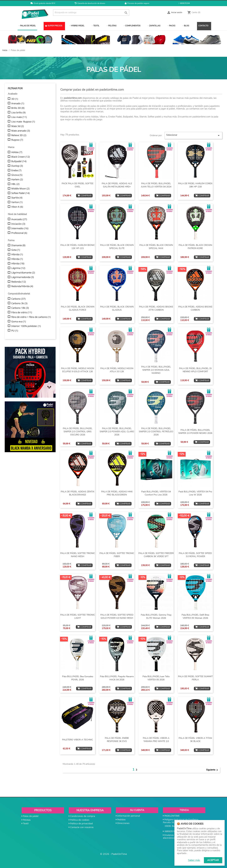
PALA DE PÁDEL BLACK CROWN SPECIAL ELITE (117, 247)
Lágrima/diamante (23, 273)
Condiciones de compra (83, 816)
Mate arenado (21, 131)
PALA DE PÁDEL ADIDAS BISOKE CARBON (195, 308)
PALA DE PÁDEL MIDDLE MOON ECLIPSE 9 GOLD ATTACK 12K (78, 370)
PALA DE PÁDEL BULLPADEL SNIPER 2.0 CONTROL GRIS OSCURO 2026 (78, 432)
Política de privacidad (81, 823)
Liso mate (19, 117)
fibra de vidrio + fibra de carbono (31, 317)
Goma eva (19, 322)
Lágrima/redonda (23, 277)
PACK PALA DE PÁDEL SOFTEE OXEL (78, 185)
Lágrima (18, 268)
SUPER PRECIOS (54, 26)
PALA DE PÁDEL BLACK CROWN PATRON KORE (195, 247)
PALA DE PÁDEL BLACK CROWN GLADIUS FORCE (78, 308)
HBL (15, 184)
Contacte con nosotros (82, 827)
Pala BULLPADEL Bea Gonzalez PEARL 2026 (78, 678)
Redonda (19, 282)
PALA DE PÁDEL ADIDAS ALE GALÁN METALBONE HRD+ (117, 185)
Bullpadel (19, 161)
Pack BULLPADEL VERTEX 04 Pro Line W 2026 (195, 493)
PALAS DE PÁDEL (27, 26)
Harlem (17, 180)
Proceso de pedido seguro (137, 3)
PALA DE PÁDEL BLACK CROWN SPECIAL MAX (156, 247)
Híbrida (17, 254)
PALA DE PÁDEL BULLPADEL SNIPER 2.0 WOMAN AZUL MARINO (156, 370)
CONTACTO (203, 26)
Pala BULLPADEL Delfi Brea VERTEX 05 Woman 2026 (195, 616)
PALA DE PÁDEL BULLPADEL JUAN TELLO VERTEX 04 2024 (156, 185)
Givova (17, 175)
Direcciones (123, 823)
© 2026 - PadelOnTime (114, 854)
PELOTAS (112, 26)
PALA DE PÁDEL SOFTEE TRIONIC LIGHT (78, 616)
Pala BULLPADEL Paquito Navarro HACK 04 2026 (117, 678)
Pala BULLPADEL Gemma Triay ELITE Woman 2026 (156, 616)
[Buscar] (91, 13)
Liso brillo (18, 113)
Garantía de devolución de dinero (90, 3)
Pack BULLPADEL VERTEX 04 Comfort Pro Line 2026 (156, 493)
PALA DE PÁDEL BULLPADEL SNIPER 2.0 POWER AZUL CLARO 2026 (117, 432)
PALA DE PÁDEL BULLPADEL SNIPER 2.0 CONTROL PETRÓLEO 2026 (156, 432)
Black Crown (21, 157)
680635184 (184, 3)
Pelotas (27, 820)
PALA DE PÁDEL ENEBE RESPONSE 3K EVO (117, 740)
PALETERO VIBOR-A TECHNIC (78, 740)
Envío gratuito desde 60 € (43, 3)
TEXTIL (96, 26)
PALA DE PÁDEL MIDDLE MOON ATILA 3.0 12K (117, 370)
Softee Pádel (20, 193)
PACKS (172, 26)
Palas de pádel (31, 816)
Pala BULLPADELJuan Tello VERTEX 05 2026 (156, 678)
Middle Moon (20, 189)
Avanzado (19, 219)
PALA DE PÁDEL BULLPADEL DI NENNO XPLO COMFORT (195, 370)
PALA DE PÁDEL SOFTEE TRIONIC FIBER (117, 555)
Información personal (129, 816)
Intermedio (20, 228)
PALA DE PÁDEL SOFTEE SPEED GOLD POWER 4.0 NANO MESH (117, 616)
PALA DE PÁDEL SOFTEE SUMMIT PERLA (195, 678)
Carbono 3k (19, 303)
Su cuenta (137, 810)
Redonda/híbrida (22, 286)
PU (15, 331)
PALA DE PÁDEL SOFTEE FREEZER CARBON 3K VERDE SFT (156, 555)
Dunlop (17, 166)
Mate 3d (18, 126)
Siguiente (213, 770)
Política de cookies (80, 820)
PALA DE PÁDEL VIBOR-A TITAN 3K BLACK (195, 740)
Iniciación (18, 224)
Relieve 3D (19, 135)
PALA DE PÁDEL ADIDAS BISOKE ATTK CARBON (156, 308)
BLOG (186, 26)
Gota (16, 250)
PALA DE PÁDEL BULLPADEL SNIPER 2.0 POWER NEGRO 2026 (195, 432)
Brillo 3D (18, 108)
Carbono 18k (20, 308)
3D (15, 99)
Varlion (17, 202)
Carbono (18, 299)
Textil (26, 823)
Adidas (17, 152)
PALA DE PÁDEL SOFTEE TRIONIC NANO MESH (78, 555)
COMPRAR (84, 196)
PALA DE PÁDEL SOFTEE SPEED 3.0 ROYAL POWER (195, 555)
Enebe (16, 170)
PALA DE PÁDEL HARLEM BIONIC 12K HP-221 (78, 247)
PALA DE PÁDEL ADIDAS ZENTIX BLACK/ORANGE (78, 493)
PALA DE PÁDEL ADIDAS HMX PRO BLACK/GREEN (117, 493)
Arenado (18, 103)
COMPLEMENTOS (132, 26)
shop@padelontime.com (189, 838)
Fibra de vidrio (22, 312)
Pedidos (121, 819)
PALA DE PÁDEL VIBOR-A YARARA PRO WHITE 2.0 (156, 740)
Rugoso (17, 140)
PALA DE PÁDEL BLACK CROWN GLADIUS (117, 308)
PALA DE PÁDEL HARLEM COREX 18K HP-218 (195, 185)
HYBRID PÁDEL (77, 26)
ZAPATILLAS (154, 26)
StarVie (17, 198)
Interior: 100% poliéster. (26, 326)
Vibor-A (17, 207)
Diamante (18, 245)
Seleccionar (193, 135)
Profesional (19, 233)
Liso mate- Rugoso (23, 122)
